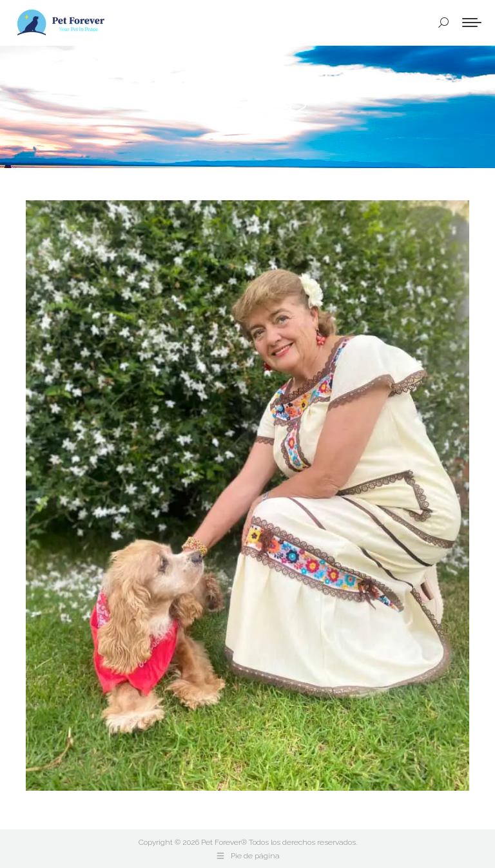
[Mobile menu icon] (472, 23)
